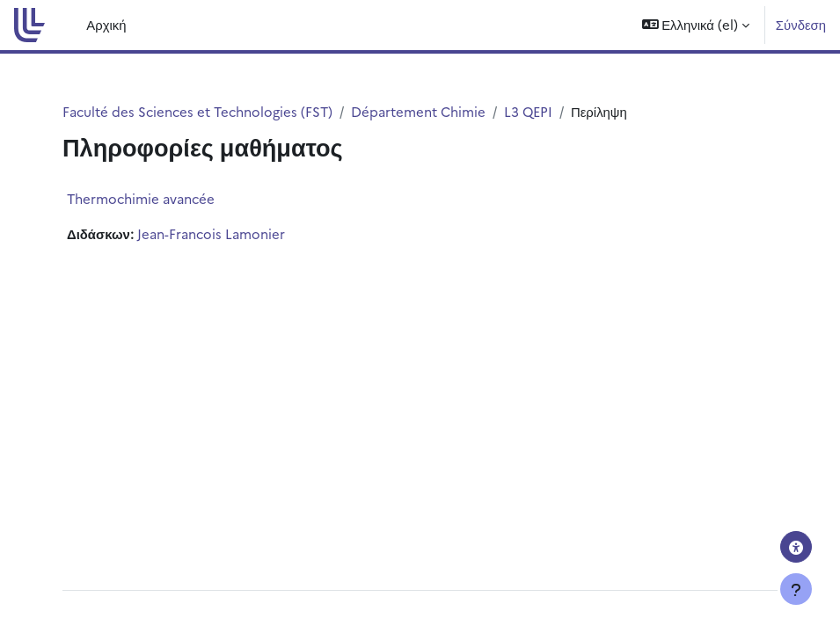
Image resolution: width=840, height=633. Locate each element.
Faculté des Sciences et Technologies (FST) (197, 111)
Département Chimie (418, 111)
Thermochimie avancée (141, 198)
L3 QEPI (528, 111)
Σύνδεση (801, 24)
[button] (696, 25)
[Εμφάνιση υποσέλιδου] (796, 589)
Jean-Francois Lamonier (211, 233)
